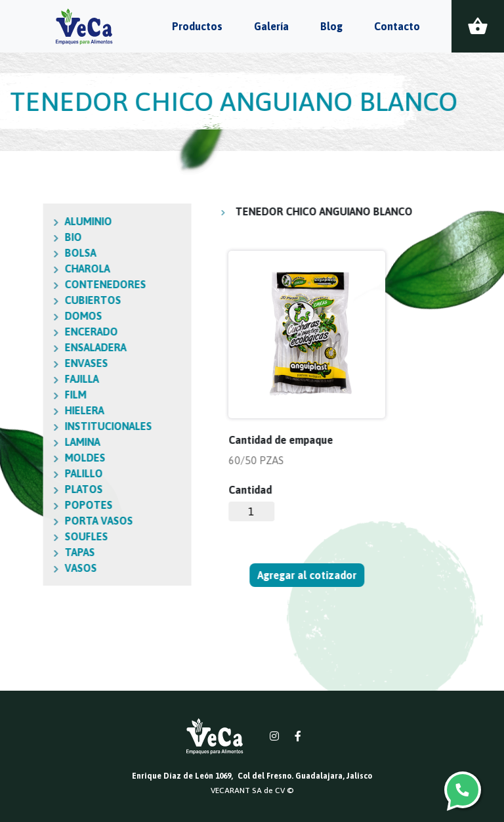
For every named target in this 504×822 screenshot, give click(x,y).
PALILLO (26, 473)
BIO (16, 237)
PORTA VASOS (41, 521)
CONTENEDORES (48, 284)
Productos (197, 26)
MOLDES (28, 458)
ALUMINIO (31, 221)
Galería (271, 26)
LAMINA (25, 442)
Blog (331, 26)
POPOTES (31, 505)
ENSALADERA (38, 347)
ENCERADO (34, 332)
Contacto (397, 26)
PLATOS (26, 489)
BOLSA (23, 253)
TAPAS (22, 552)
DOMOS (26, 316)
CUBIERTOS (35, 300)
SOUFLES (29, 536)
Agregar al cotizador (307, 575)
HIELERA (27, 410)
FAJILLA (24, 379)
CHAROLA (30, 269)
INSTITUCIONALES (51, 426)
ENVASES (29, 363)
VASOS (23, 568)
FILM (18, 395)
